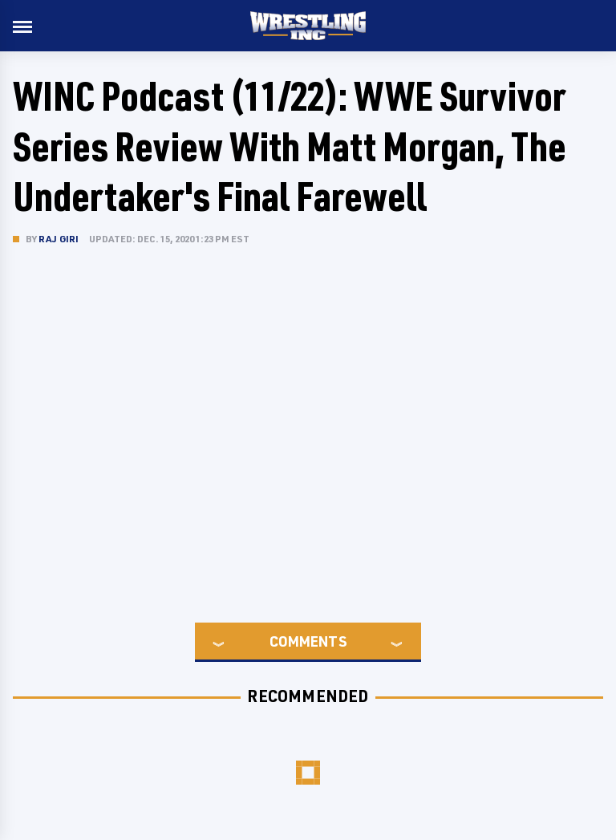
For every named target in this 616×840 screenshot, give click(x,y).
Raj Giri (59, 239)
